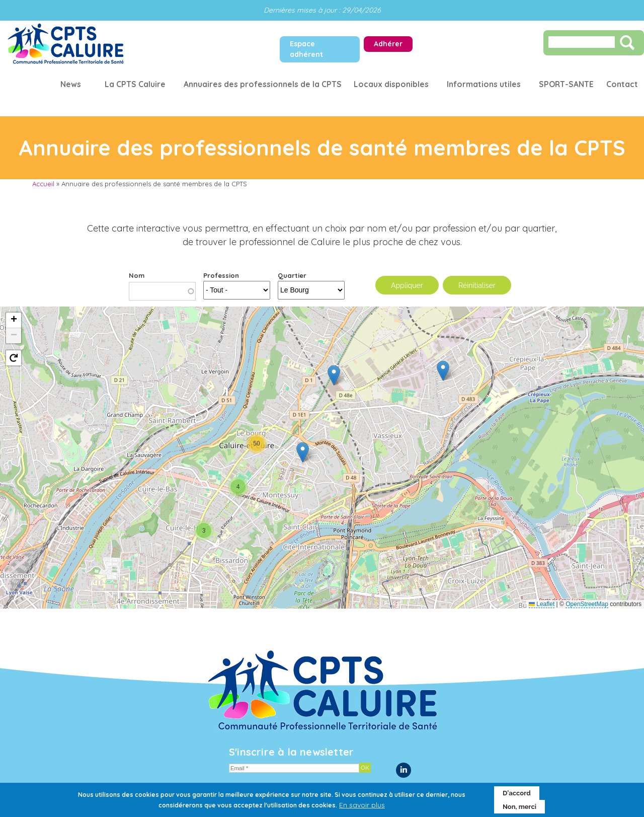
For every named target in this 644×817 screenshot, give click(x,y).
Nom (137, 275)
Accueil (43, 184)
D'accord (517, 793)
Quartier (292, 275)
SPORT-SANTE (566, 84)
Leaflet (542, 604)
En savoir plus (362, 805)
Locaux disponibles (391, 84)
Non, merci (519, 807)
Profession (221, 275)
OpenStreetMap (587, 604)
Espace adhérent (306, 49)
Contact (622, 84)
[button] (443, 371)
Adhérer (388, 44)
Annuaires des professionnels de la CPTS (262, 84)
